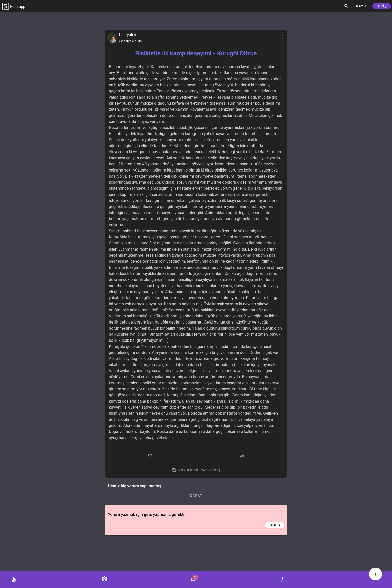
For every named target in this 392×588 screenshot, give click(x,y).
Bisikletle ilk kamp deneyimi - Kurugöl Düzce (196, 53)
